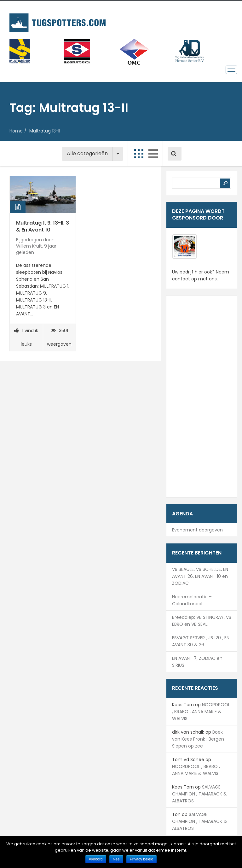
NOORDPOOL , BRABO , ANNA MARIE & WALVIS (201, 712)
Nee (116, 859)
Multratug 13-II (45, 131)
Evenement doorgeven (197, 530)
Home (16, 131)
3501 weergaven (59, 337)
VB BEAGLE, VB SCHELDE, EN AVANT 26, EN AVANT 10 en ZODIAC (200, 576)
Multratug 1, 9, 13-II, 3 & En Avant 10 (43, 226)
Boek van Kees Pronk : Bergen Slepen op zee (198, 739)
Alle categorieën (87, 153)
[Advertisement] (202, 396)
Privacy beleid (142, 859)
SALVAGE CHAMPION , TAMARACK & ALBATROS (199, 794)
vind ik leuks (26, 337)
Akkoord (96, 859)
